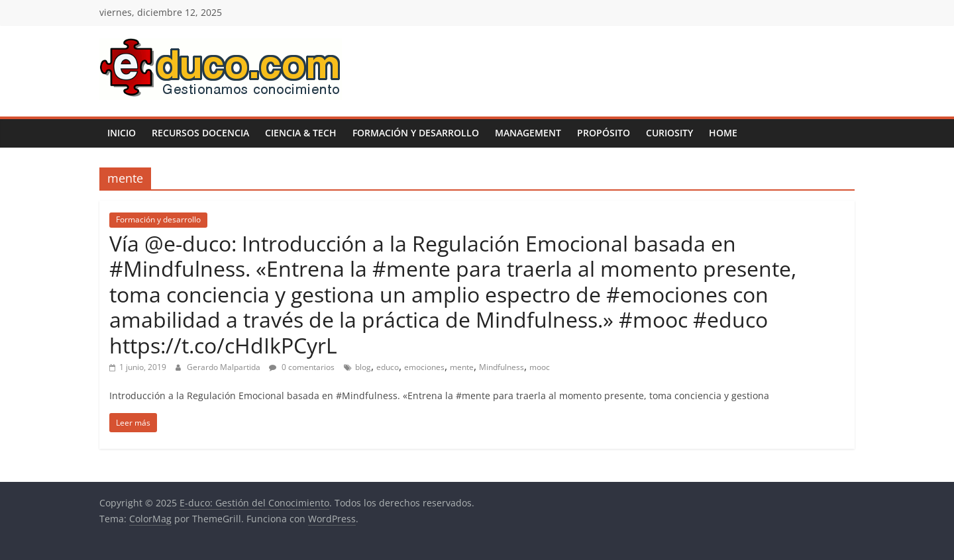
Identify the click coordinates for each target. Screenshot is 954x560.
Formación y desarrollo (416, 133)
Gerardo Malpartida (225, 367)
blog (363, 367)
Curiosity (669, 133)
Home (723, 133)
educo (388, 367)
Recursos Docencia (200, 133)
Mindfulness (502, 367)
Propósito (604, 133)
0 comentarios (302, 367)
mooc (540, 367)
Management (528, 133)
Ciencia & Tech (301, 133)
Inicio (122, 133)
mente (462, 367)
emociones (424, 367)
